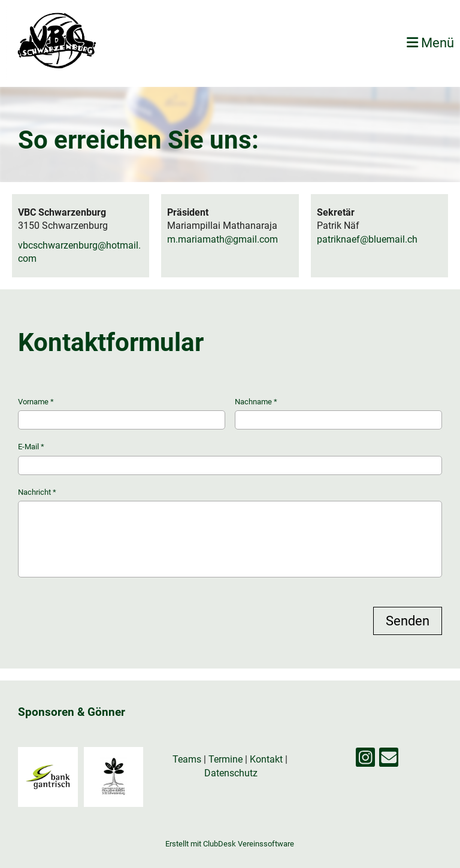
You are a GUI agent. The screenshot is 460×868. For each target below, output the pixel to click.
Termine (226, 759)
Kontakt (266, 759)
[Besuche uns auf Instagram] (365, 760)
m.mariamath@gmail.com (223, 239)
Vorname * (122, 413)
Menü (430, 43)
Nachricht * (230, 533)
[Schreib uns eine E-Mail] (389, 760)
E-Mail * (230, 458)
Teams (188, 759)
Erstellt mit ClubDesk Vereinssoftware (230, 844)
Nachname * (338, 413)
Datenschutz (231, 773)
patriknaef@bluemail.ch (367, 239)
